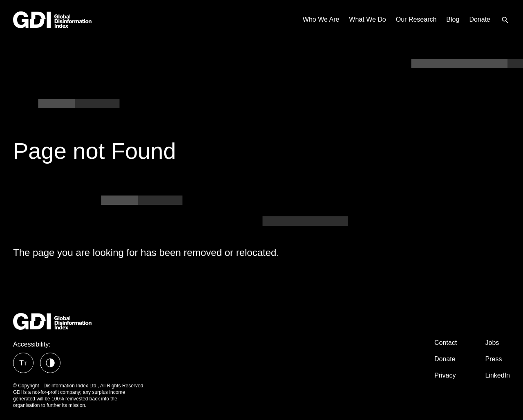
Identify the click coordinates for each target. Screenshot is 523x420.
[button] (23, 363)
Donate (445, 359)
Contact (446, 343)
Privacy (445, 375)
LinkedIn (498, 375)
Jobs (492, 343)
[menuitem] (505, 19)
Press (494, 359)
